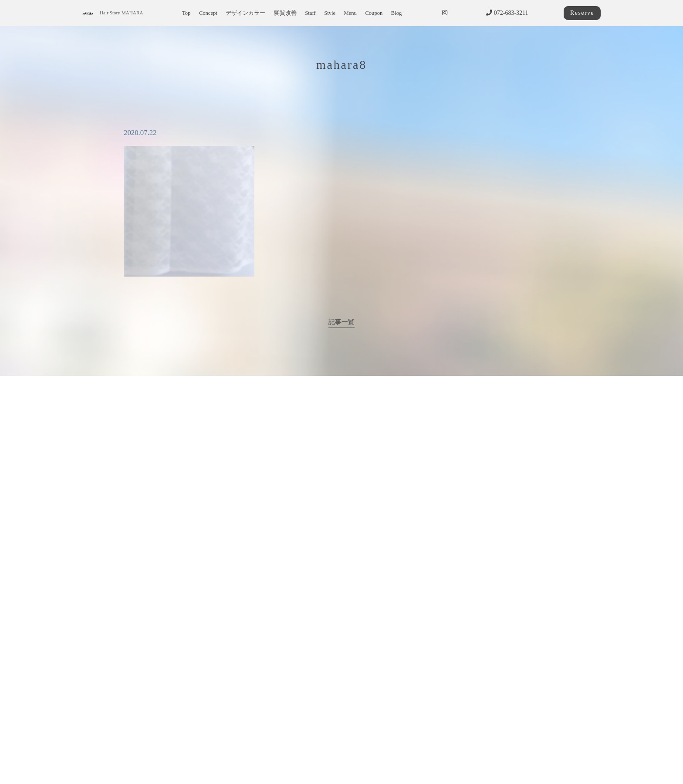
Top (186, 13)
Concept (208, 13)
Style (330, 13)
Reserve (582, 13)
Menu (350, 13)
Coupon (374, 13)
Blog (397, 13)
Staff (310, 13)
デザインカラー (245, 13)
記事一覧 (341, 322)
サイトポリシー (274, 761)
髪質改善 (285, 13)
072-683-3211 (507, 13)
